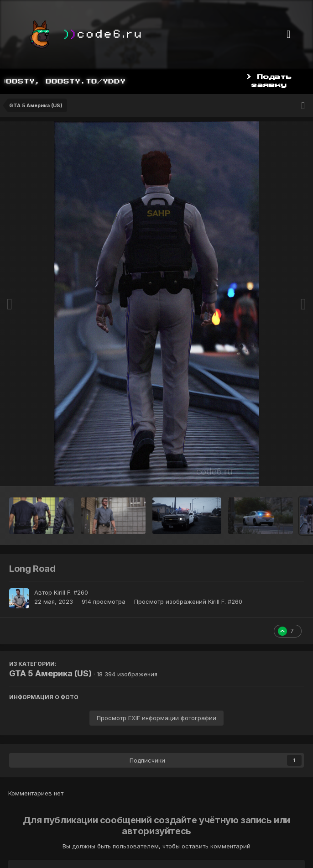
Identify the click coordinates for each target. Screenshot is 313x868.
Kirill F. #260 (71, 592)
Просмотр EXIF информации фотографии (156, 718)
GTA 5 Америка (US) (50, 673)
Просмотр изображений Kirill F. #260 (188, 601)
